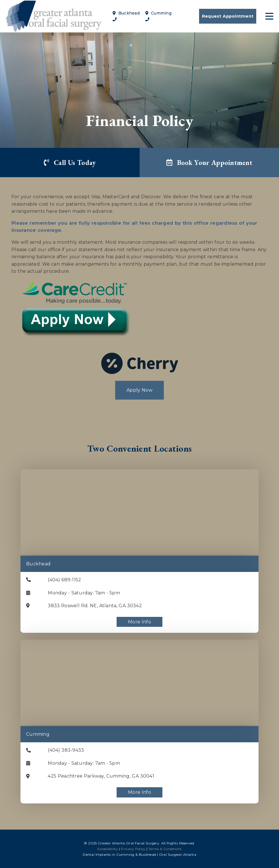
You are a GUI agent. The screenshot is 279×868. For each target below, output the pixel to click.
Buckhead (126, 13)
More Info (139, 622)
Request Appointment (228, 16)
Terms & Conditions (165, 849)
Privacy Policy (133, 849)
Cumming (158, 13)
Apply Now (139, 390)
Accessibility (108, 849)
